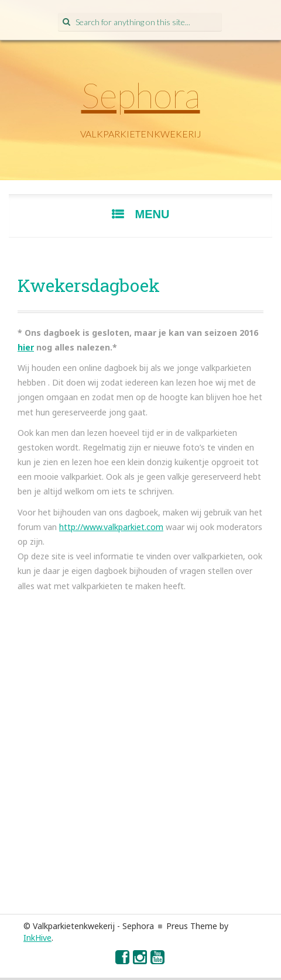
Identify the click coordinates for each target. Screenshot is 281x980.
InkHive (37, 938)
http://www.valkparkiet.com (111, 527)
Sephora (141, 95)
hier (26, 347)
